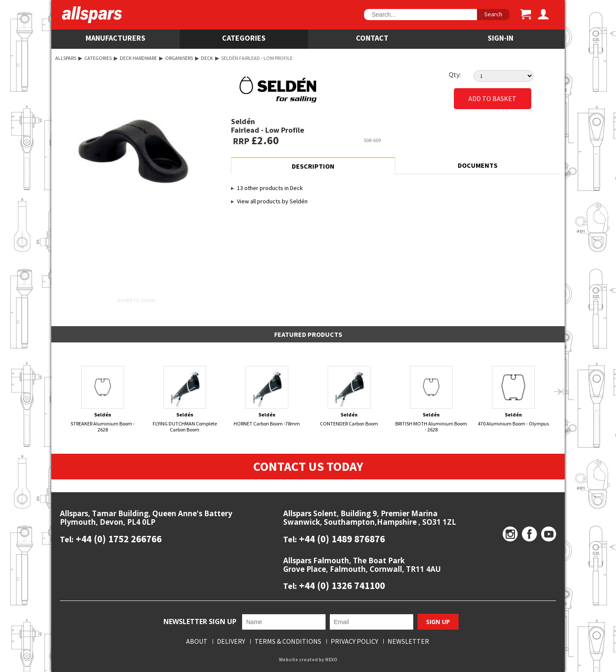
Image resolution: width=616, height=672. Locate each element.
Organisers (179, 58)
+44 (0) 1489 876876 (341, 539)
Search (493, 14)
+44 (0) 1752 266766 (118, 539)
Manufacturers (115, 38)
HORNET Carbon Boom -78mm (267, 396)
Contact (372, 38)
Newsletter (408, 642)
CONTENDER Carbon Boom (349, 396)
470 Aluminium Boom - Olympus (514, 396)
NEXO (331, 660)
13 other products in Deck (270, 188)
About (197, 642)
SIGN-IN (500, 38)
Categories (244, 38)
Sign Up (438, 622)
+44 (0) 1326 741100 (341, 586)
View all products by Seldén (272, 201)
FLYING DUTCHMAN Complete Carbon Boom (185, 399)
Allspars (66, 58)
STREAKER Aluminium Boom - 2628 (103, 399)
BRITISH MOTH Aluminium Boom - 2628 (431, 399)
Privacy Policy (354, 642)
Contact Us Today (308, 467)
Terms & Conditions (288, 642)
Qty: (455, 74)
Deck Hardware (138, 58)
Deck (207, 58)
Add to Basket (492, 99)
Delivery (231, 642)
